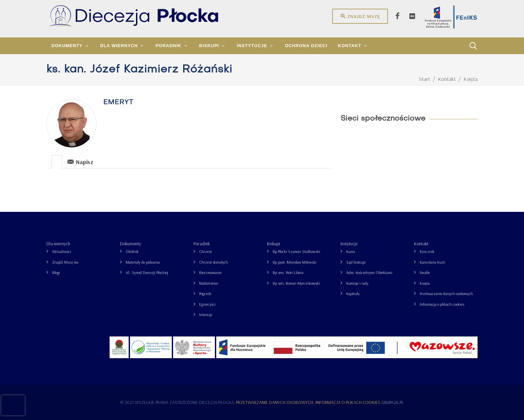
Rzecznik (427, 251)
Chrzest (206, 251)
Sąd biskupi (356, 262)
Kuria (351, 251)
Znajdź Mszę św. (66, 262)
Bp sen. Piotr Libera (288, 272)
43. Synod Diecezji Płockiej (147, 272)
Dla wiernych (58, 244)
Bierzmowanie (210, 272)
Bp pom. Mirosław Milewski (295, 262)
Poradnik (202, 244)
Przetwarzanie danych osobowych (446, 294)
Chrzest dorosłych (214, 262)
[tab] (57, 161)
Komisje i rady (357, 283)
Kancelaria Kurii (432, 262)
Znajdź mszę (360, 16)
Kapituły (353, 294)
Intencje (206, 315)
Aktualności (62, 251)
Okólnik (132, 251)
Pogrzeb (205, 294)
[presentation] (57, 162)
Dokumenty (130, 244)
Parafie (425, 272)
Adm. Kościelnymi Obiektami (369, 272)
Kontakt (421, 244)
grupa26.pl (392, 402)
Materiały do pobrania (143, 262)
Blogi (56, 272)
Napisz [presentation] (80, 162)
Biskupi (274, 244)
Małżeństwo (209, 283)
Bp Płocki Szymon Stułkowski (296, 251)
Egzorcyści (207, 304)
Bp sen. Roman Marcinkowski (296, 283)
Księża (425, 283)
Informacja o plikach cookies (442, 304)
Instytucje (349, 244)
